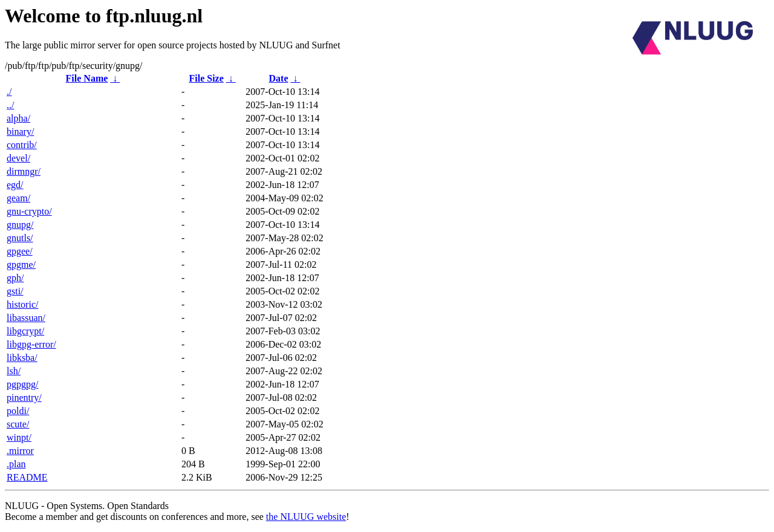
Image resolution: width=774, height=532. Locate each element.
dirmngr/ (24, 171)
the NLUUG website (306, 517)
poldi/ (18, 411)
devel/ (18, 158)
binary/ (20, 131)
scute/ (18, 424)
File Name (87, 78)
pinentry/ (24, 397)
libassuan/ (26, 318)
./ (9, 92)
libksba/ (22, 358)
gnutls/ (20, 238)
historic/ (22, 304)
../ (10, 105)
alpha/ (18, 118)
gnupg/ (20, 225)
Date (279, 78)
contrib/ (22, 145)
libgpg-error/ (31, 344)
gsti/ (15, 291)
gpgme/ (21, 264)
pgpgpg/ (22, 384)
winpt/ (19, 437)
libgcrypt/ (25, 331)
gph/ (15, 278)
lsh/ (14, 371)
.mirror (20, 451)
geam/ (18, 198)
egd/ (15, 185)
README (27, 477)
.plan (16, 464)
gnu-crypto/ (29, 211)
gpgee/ (20, 251)
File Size (206, 78)
